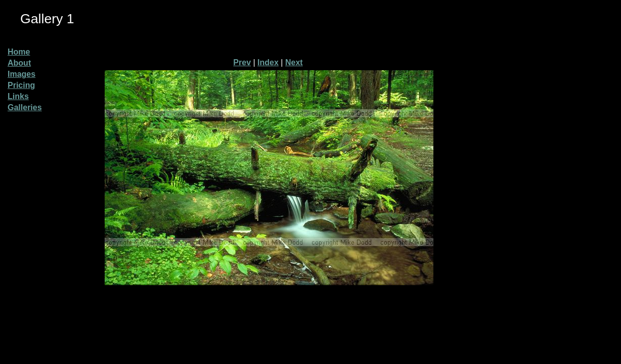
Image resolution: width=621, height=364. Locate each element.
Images (21, 74)
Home (19, 52)
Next (294, 62)
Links (18, 96)
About (19, 63)
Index (268, 62)
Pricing (21, 85)
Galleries (25, 107)
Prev (242, 62)
